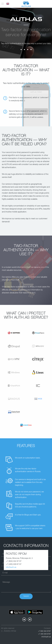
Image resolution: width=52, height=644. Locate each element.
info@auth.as (11, 567)
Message (6, 582)
